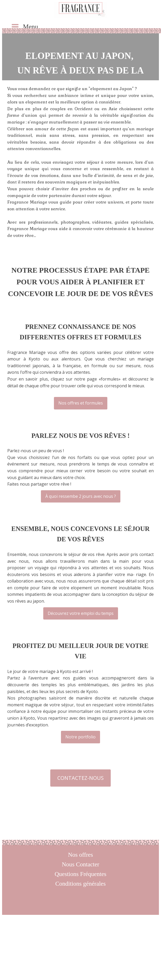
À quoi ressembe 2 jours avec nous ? (81, 496)
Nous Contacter (80, 864)
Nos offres (80, 855)
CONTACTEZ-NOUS (80, 778)
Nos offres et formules (81, 403)
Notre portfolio (80, 737)
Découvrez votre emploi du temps (81, 613)
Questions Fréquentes (81, 874)
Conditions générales (80, 884)
